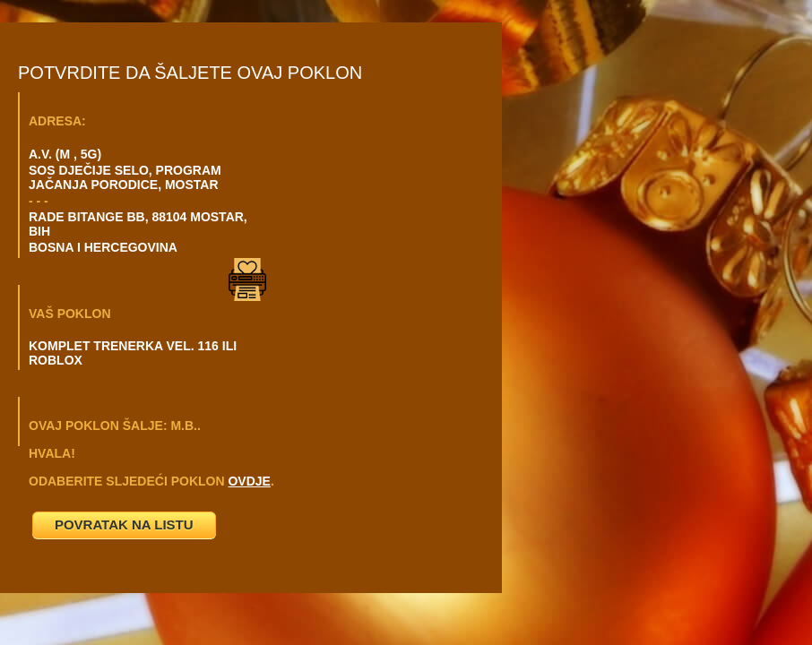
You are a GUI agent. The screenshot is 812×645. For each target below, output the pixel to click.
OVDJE (249, 481)
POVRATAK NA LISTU (124, 525)
